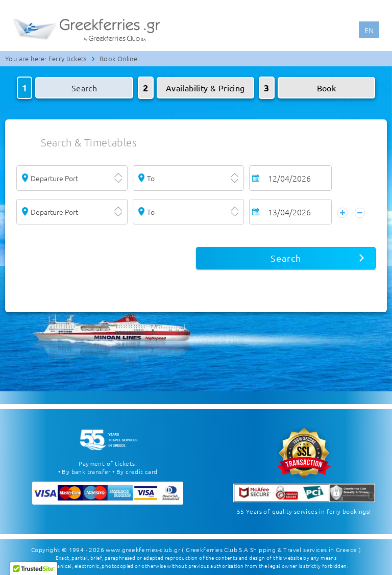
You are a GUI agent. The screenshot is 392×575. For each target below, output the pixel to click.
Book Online (118, 58)
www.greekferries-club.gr (143, 549)
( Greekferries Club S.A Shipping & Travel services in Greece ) (271, 549)
